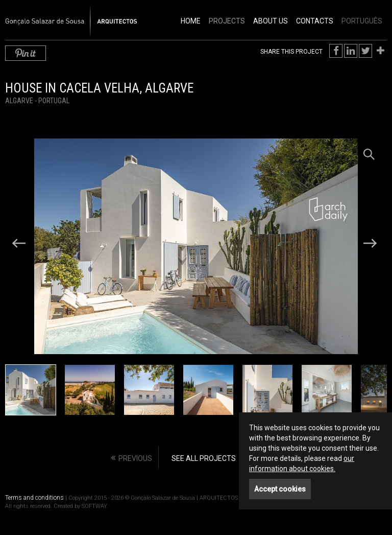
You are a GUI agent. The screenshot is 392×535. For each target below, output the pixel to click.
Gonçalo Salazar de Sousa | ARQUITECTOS (60, 16)
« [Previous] (131, 457)
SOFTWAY (94, 506)
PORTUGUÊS (362, 21)
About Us (271, 21)
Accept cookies (280, 489)
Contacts (315, 21)
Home (191, 21)
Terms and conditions (34, 498)
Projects (227, 21)
